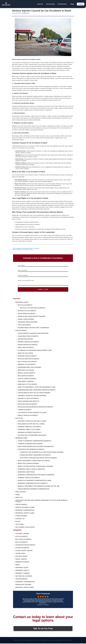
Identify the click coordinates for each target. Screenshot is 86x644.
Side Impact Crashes (26, 382)
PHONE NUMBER (23, 275)
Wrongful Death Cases (25, 588)
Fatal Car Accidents (26, 348)
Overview (17, 299)
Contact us (20, 519)
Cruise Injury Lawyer (24, 551)
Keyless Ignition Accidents (29, 359)
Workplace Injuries (23, 585)
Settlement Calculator (25, 528)
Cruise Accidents (22, 548)
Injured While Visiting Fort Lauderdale (33, 328)
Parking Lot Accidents (27, 365)
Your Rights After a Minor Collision (32, 413)
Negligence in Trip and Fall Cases (31, 424)
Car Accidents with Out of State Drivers (34, 393)
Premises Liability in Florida (29, 430)
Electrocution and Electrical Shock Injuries (38, 458)
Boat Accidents (21, 543)
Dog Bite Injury (21, 557)
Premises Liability (22, 571)
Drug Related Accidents (27, 405)
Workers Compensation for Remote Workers (36, 475)
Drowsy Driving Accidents (28, 342)
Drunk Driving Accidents (28, 345)
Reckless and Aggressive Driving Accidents (35, 407)
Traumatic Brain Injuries (28, 323)
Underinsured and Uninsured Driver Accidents (37, 390)
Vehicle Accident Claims (25, 508)
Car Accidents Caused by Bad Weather (33, 334)
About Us (40, 4)
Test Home (19, 525)
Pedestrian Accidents (26, 314)
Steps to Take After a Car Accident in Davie (23, 249)
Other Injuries (21, 516)
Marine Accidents (22, 562)
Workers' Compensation (25, 582)
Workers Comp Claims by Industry (31, 470)
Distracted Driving (25, 340)
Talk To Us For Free (43, 629)
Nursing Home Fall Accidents (29, 427)
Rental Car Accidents (26, 373)
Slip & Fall (19, 419)
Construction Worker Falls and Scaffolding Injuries (42, 453)
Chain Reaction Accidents (28, 337)
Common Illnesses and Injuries (30, 444)
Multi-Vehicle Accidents (27, 362)
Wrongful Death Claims (25, 514)
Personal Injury (22, 303)
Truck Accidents (24, 325)
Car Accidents (21, 331)
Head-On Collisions (25, 354)
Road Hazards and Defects (28, 402)
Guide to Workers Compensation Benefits (34, 441)
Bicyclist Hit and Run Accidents (33, 308)
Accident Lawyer (22, 534)
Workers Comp (21, 439)
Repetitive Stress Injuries (28, 464)
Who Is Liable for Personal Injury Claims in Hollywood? (26, 248)
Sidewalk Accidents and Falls (30, 433)
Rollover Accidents (26, 376)
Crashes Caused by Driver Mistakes (32, 396)
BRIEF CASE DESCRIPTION (26, 281)
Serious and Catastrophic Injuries (32, 317)
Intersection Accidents (27, 357)
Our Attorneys (50, 4)
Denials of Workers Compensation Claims (34, 481)
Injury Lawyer (21, 560)
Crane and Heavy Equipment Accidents (35, 456)
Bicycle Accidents (25, 306)
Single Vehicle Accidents (28, 416)
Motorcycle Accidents (27, 311)
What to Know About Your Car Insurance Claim (36, 388)
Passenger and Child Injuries (29, 368)
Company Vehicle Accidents (29, 478)
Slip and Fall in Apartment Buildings (32, 436)
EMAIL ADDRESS (23, 270)
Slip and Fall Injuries (24, 577)
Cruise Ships (20, 554)
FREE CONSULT (21, 492)
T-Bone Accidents (25, 410)
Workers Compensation (25, 511)
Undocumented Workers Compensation (34, 490)
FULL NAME (21, 265)
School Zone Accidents (27, 379)
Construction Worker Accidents (31, 450)
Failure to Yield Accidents (28, 399)
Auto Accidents (22, 537)
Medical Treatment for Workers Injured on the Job (38, 487)
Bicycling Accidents (23, 540)
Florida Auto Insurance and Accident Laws (35, 351)
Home (18, 495)
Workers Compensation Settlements (33, 484)
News (18, 565)
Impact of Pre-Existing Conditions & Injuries (35, 467)
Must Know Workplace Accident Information (36, 447)
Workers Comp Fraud (26, 473)
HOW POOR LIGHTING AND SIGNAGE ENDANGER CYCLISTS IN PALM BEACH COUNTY (41, 502)
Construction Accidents (25, 545)
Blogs (72, 4)
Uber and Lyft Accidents (27, 385)
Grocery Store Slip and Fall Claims (32, 422)
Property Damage (23, 574)
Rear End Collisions (26, 371)
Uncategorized (21, 579)
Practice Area (63, 4)
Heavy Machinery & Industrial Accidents (34, 461)
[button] (63, 4)
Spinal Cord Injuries (26, 320)
